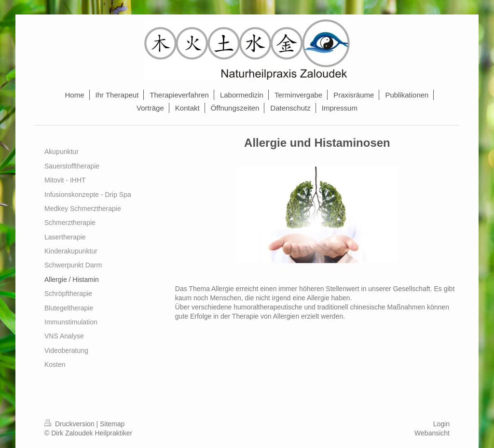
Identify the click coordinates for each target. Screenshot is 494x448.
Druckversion (70, 424)
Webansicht (432, 433)
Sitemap (112, 424)
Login (441, 424)
